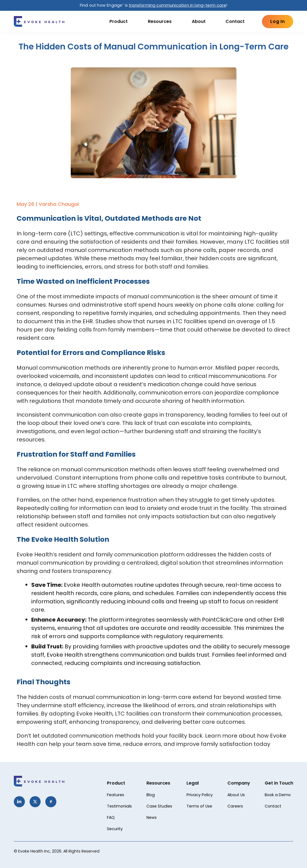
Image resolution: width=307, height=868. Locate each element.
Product (119, 21)
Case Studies (159, 806)
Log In (278, 21)
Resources (160, 21)
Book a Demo (278, 795)
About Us (236, 795)
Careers (235, 806)
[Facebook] (51, 802)
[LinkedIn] (19, 802)
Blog (151, 795)
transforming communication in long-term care (177, 5)
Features (116, 795)
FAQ (111, 817)
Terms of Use (199, 806)
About (199, 21)
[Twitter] (35, 802)
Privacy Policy (200, 795)
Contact (235, 21)
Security (115, 829)
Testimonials (119, 806)
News (152, 817)
